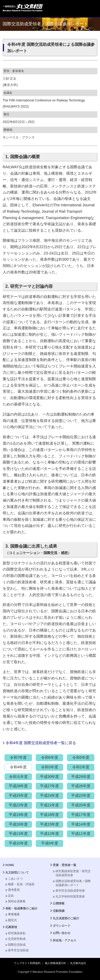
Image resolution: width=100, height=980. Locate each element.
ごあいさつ (15, 879)
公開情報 (59, 903)
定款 (11, 896)
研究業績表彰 (17, 933)
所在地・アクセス (65, 940)
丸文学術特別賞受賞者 (70, 896)
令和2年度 (81, 767)
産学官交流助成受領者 (70, 891)
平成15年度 (50, 824)
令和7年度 (18, 757)
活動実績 (59, 911)
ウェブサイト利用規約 (27, 963)
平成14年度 (81, 824)
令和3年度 (50, 767)
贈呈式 (12, 920)
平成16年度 (18, 824)
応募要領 (11, 927)
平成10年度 (18, 843)
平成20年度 (81, 805)
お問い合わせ (62, 933)
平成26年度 (81, 786)
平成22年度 (18, 805)
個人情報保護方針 (55, 963)
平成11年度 (81, 834)
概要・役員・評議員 (21, 884)
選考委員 (14, 890)
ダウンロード (62, 926)
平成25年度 (18, 796)
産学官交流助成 (18, 950)
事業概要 (14, 914)
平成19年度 (18, 815)
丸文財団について (17, 872)
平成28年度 (18, 786)
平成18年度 (50, 815)
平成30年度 (50, 777)
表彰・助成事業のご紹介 (21, 908)
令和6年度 (50, 757)
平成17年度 (81, 815)
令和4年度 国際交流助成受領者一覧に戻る (41, 743)
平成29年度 (81, 777)
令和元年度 (18, 777)
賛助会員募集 (17, 901)
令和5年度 (81, 757)
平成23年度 (81, 796)
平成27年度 (50, 786)
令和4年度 (18, 767)
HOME (10, 865)
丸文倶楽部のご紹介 (66, 918)
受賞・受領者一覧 (65, 865)
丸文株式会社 (78, 963)
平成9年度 (50, 843)
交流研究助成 (17, 939)
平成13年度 (18, 834)
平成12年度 (50, 834)
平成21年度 (50, 805)
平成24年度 (50, 796)
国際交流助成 (17, 945)
